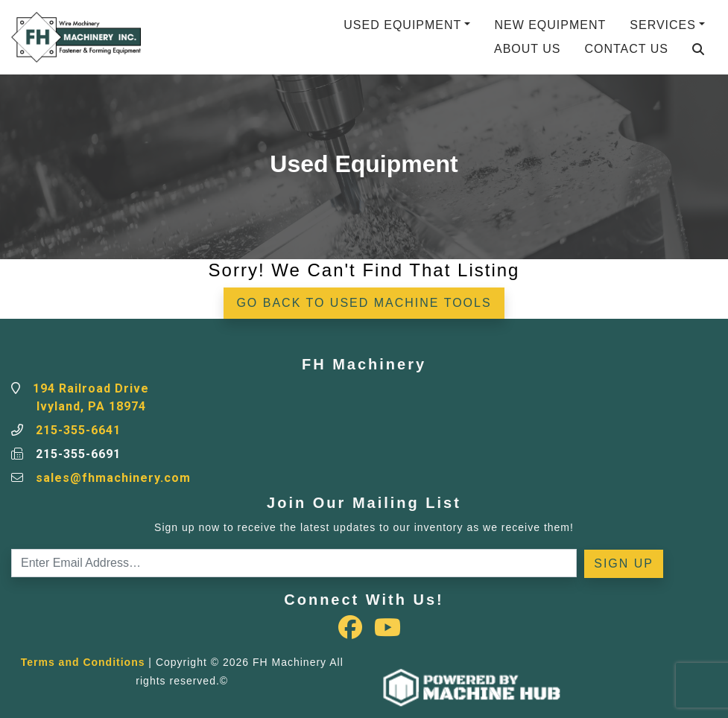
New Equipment (550, 25)
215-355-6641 (78, 430)
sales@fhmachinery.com (113, 478)
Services (663, 25)
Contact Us (626, 49)
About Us (528, 49)
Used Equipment (402, 25)
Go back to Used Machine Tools (364, 303)
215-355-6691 (78, 454)
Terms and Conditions (83, 662)
